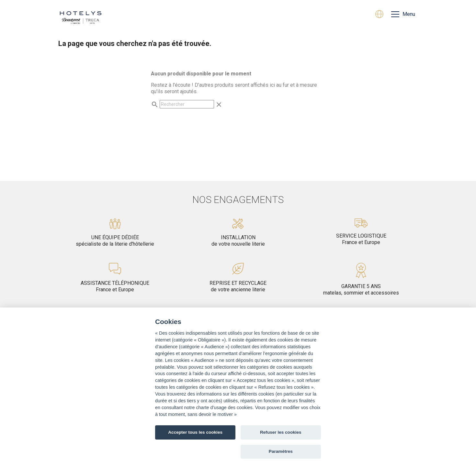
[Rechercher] (187, 104)
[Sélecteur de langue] (379, 15)
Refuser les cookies (281, 432)
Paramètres (281, 451)
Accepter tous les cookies (195, 432)
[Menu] (403, 14)
